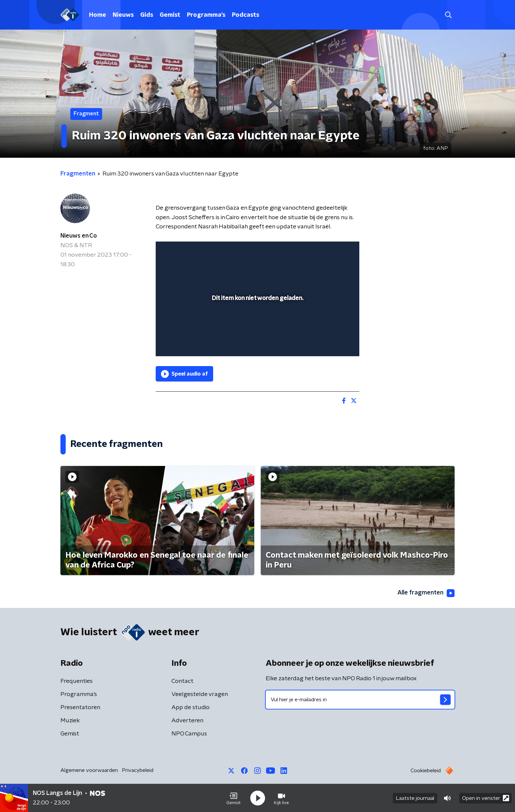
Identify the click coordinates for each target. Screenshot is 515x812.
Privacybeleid (138, 770)
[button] (234, 798)
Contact (182, 681)
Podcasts (246, 15)
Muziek (70, 721)
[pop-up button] (330, 342)
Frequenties (77, 681)
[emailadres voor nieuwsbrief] (360, 700)
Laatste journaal (415, 798)
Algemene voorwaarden (89, 770)
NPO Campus (189, 734)
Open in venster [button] (486, 798)
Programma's (206, 15)
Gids (147, 15)
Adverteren (187, 721)
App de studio (190, 708)
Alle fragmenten (426, 593)
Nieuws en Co (79, 236)
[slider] (257, 324)
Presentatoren (80, 708)
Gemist (170, 15)
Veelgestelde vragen (200, 694)
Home (98, 15)
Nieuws (123, 15)
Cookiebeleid (426, 771)
